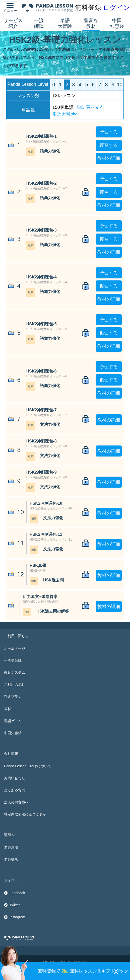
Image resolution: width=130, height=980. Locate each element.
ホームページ (15, 648)
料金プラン (13, 697)
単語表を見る (90, 107)
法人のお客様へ (16, 802)
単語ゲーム (13, 721)
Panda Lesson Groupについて (28, 766)
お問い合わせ (15, 778)
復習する (109, 145)
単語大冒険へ (66, 114)
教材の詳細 (109, 158)
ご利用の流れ (15, 685)
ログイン (116, 8)
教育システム (15, 672)
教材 (8, 709)
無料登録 (88, 8)
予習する (109, 132)
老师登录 (11, 859)
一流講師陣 (13, 660)
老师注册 (11, 847)
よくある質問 (15, 790)
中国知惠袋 (117, 23)
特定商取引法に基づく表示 (25, 814)
